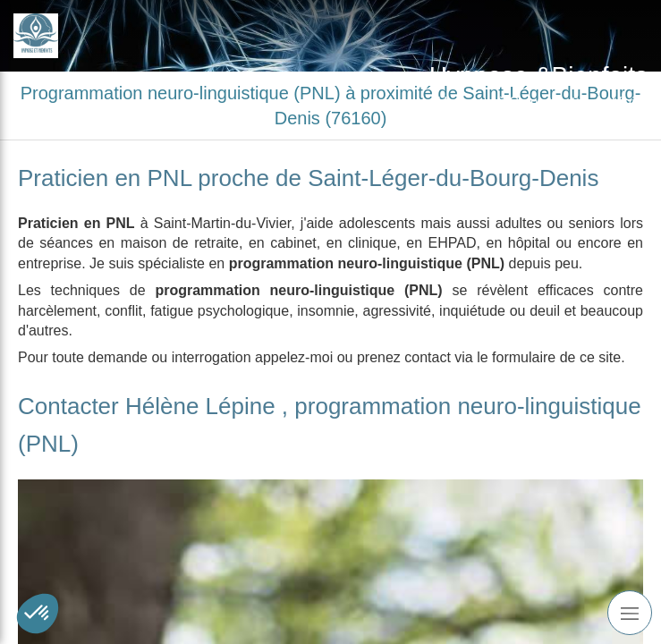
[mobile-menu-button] (630, 613)
